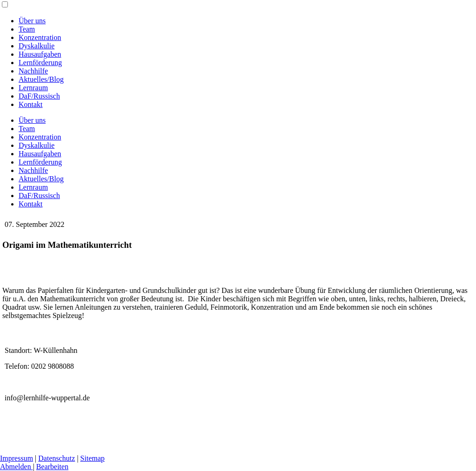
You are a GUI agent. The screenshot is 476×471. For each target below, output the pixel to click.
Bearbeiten (52, 467)
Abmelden (17, 467)
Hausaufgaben (40, 54)
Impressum (17, 458)
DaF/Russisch (39, 96)
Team (27, 29)
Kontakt (31, 104)
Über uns (32, 21)
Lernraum (33, 88)
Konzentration (40, 37)
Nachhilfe (33, 71)
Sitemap (93, 458)
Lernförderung (40, 63)
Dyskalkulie (36, 46)
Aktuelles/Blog (41, 79)
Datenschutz (56, 458)
